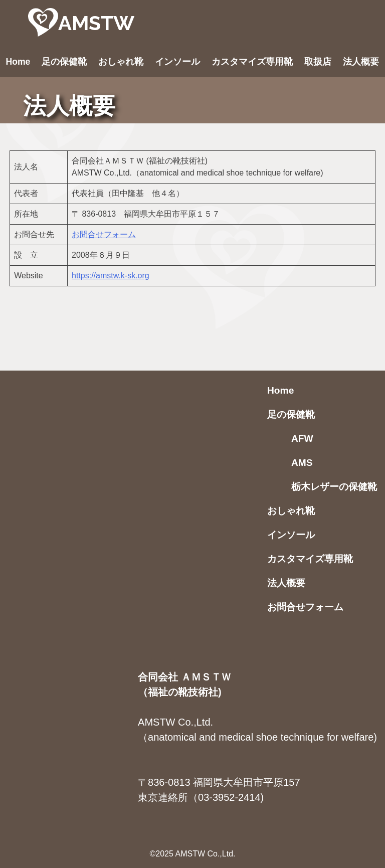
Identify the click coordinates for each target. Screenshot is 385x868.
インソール (177, 62)
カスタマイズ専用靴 (252, 62)
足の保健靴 (64, 62)
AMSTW (96, 23)
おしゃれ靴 (121, 62)
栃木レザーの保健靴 (334, 487)
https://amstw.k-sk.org (111, 276)
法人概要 (361, 62)
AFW (302, 439)
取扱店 (318, 62)
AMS (302, 463)
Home (18, 62)
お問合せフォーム (104, 234)
